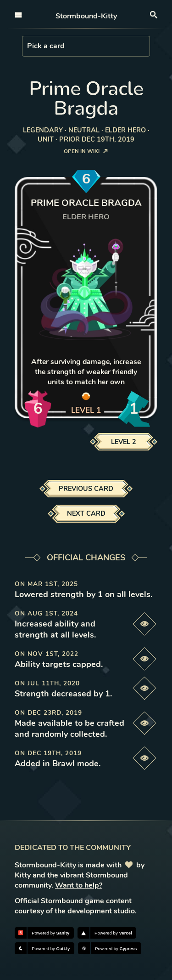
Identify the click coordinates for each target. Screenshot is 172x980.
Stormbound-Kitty (86, 16)
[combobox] (28, 46)
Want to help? (79, 885)
